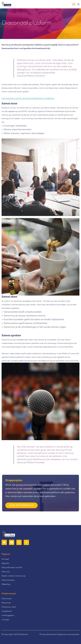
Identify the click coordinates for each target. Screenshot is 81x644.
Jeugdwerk (7, 611)
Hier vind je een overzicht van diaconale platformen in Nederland (28, 98)
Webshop (6, 584)
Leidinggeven (8, 615)
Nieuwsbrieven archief (12, 568)
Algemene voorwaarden (68, 634)
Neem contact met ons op (14, 576)
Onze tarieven (8, 580)
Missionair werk (9, 607)
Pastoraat (6, 603)
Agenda (5, 563)
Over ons (6, 572)
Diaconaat (7, 599)
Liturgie (5, 620)
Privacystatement (48, 634)
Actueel (5, 559)
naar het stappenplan (21, 505)
